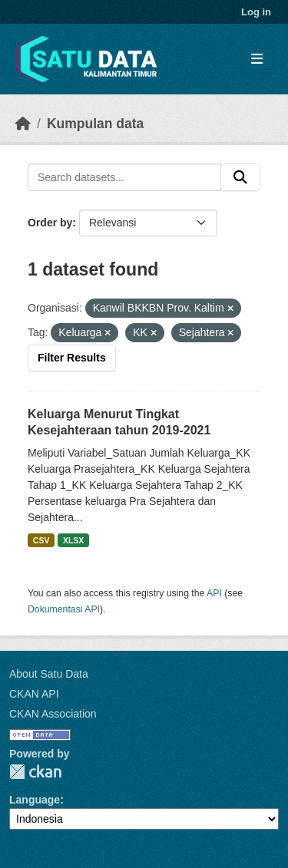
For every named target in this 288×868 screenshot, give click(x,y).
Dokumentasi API (64, 609)
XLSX (73, 540)
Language (35, 800)
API (214, 593)
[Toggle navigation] (257, 59)
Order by (50, 223)
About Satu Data (49, 674)
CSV (41, 540)
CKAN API (34, 694)
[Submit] (240, 177)
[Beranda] (23, 124)
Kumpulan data (95, 124)
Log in (256, 12)
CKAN (35, 772)
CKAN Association (53, 714)
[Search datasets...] (124, 177)
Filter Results (72, 358)
